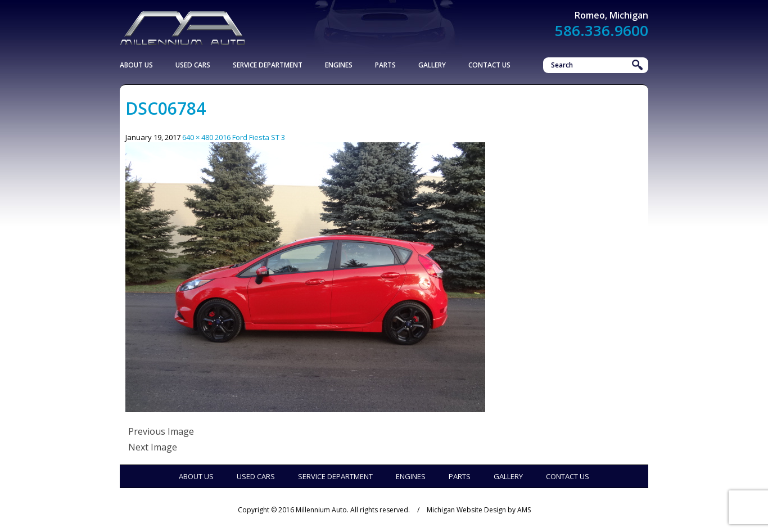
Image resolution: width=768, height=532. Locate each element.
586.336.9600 (602, 30)
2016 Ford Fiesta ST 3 (250, 137)
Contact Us (489, 65)
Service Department (268, 65)
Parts (385, 65)
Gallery (432, 65)
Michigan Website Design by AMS (479, 510)
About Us (136, 65)
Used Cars (193, 65)
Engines (339, 65)
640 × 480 (198, 137)
